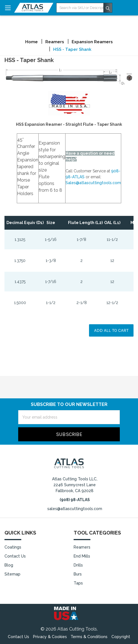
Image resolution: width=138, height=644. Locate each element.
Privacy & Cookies (50, 637)
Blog (9, 565)
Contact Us (15, 556)
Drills (78, 565)
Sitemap (12, 574)
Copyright (121, 637)
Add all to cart (111, 330)
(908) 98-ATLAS (75, 500)
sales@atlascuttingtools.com (75, 509)
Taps (78, 583)
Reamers (82, 547)
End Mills (82, 556)
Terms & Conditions (89, 637)
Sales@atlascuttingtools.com (93, 183)
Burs (78, 574)
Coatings (13, 547)
